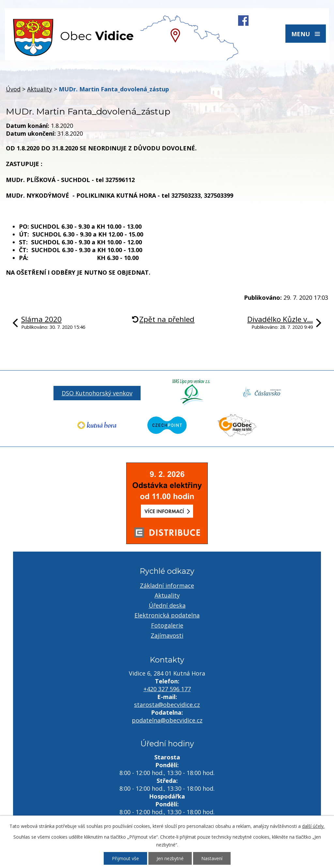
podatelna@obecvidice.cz (167, 720)
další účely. (313, 826)
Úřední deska (167, 605)
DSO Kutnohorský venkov (97, 393)
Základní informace (167, 586)
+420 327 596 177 (167, 689)
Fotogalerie (167, 625)
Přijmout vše (125, 858)
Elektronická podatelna (167, 615)
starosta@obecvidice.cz (167, 705)
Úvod (13, 89)
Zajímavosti (167, 635)
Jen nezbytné (170, 858)
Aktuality (40, 89)
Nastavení (212, 858)
